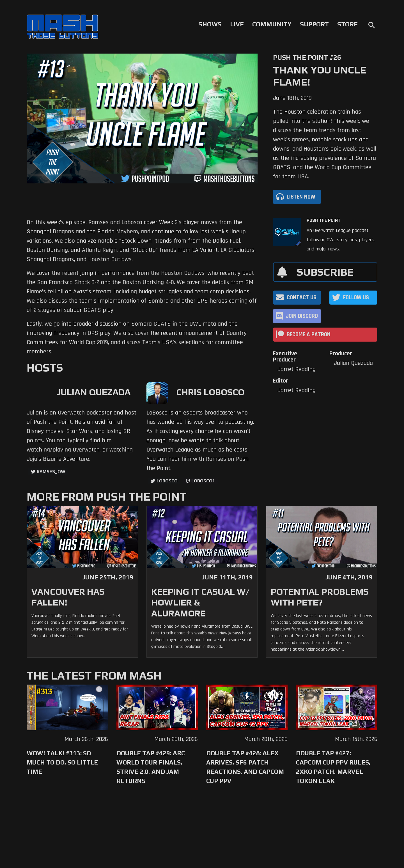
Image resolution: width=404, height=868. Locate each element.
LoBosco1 (203, 481)
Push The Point (324, 220)
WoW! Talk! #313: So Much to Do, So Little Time (62, 762)
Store (347, 24)
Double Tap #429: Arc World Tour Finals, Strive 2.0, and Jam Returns (151, 767)
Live (237, 24)
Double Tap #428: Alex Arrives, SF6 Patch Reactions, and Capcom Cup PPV (245, 767)
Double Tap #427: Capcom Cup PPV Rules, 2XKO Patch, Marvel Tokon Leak (333, 767)
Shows (210, 24)
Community (272, 24)
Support (314, 24)
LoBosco (167, 481)
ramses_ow (51, 472)
